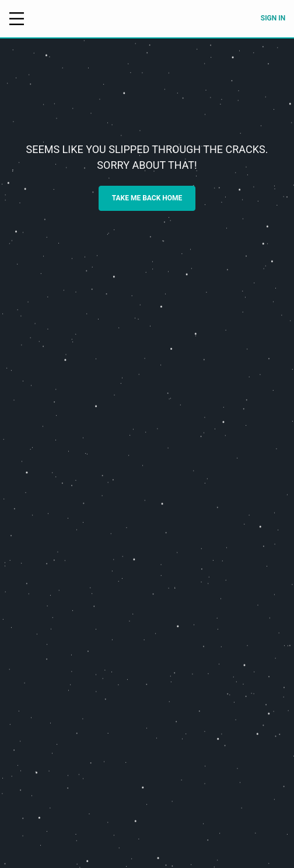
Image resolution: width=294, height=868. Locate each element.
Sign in (273, 18)
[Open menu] (16, 19)
